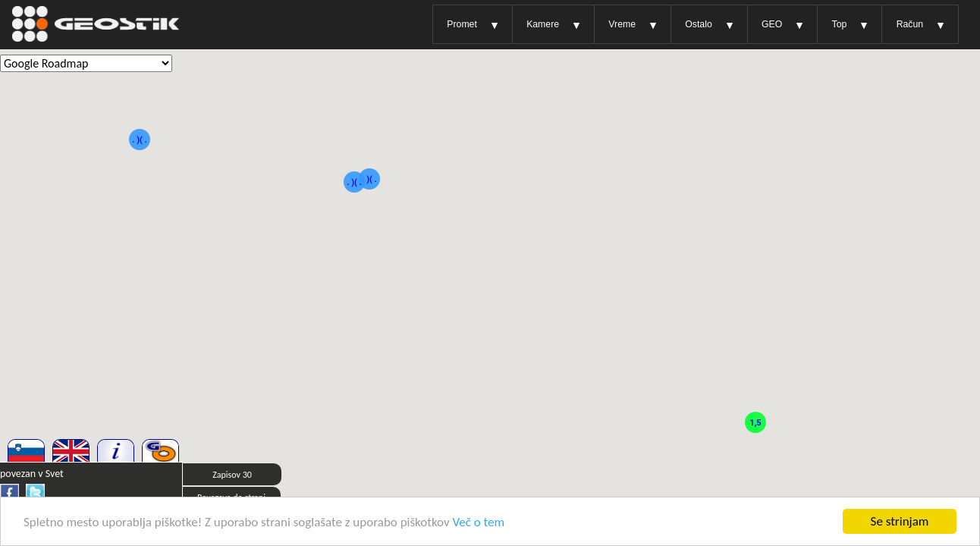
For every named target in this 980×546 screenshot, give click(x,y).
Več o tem (479, 522)
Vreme (622, 24)
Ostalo (698, 24)
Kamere (543, 24)
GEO (772, 24)
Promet (462, 24)
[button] (140, 164)
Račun (910, 24)
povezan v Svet (32, 474)
